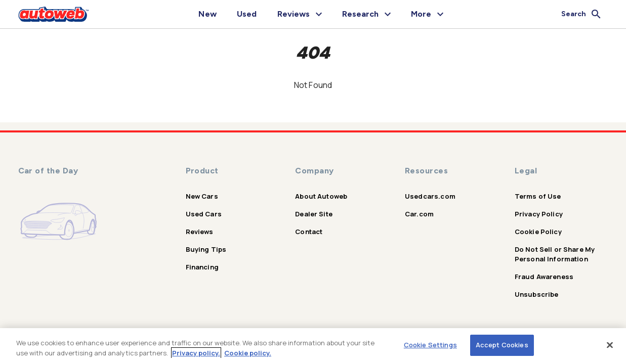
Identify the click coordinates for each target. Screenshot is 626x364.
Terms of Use (538, 196)
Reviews (200, 232)
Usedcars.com (430, 196)
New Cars (202, 196)
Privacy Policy (539, 214)
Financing (202, 267)
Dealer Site (314, 214)
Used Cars (204, 214)
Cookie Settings (430, 345)
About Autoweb (321, 196)
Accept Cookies (502, 345)
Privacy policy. (196, 353)
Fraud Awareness (544, 277)
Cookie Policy (538, 232)
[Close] (610, 345)
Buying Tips (206, 249)
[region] (313, 346)
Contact (309, 232)
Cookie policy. (248, 353)
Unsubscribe (537, 294)
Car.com (419, 214)
